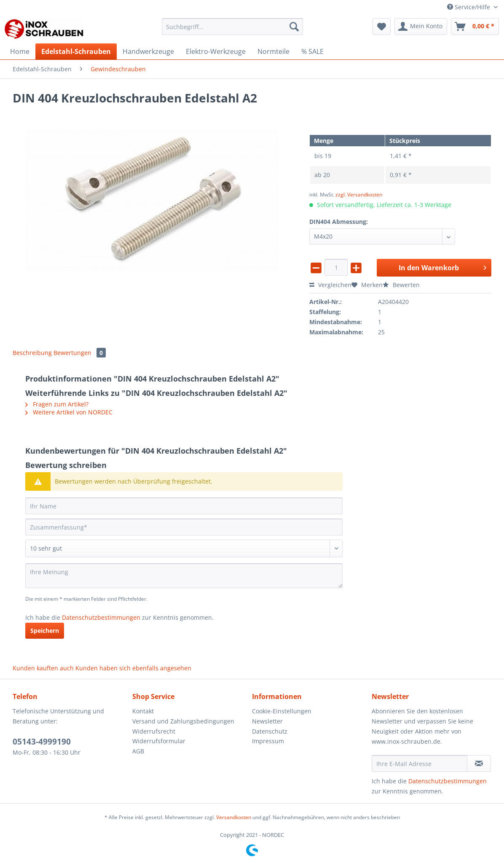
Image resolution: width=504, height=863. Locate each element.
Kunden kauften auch (43, 668)
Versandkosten (234, 817)
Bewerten (401, 285)
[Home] (20, 51)
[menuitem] (232, 31)
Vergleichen (330, 285)
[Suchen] (294, 27)
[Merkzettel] (382, 27)
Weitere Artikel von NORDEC (69, 412)
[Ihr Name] (184, 506)
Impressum (268, 741)
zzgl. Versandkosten (359, 195)
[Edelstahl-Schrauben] (76, 51)
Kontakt (143, 711)
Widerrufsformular (159, 741)
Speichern (45, 630)
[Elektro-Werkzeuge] (216, 51)
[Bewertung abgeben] (184, 548)
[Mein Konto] (421, 27)
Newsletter (267, 721)
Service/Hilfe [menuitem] (469, 7)
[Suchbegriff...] (232, 27)
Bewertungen (80, 353)
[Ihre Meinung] (184, 576)
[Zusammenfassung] (184, 527)
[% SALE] (312, 51)
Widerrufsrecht (154, 731)
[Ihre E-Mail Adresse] (420, 764)
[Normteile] (273, 51)
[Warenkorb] (475, 27)
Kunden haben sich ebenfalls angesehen (133, 668)
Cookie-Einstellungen (282, 711)
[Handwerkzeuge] (148, 51)
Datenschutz (270, 731)
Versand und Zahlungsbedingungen (183, 721)
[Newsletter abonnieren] (479, 764)
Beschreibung (32, 353)
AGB (138, 751)
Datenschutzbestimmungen (101, 617)
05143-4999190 (42, 742)
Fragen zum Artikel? (57, 404)
